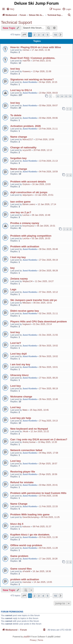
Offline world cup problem (26, 545)
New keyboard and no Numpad (29, 429)
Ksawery (26, 71)
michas (26, 50)
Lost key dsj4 (18, 354)
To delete (16, 115)
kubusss (26, 526)
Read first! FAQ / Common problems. (33, 58)
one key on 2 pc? (21, 212)
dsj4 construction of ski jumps (29, 192)
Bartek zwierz (29, 204)
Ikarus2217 (28, 139)
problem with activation (25, 579)
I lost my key (18, 257)
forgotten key (18, 158)
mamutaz (27, 582)
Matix (25, 410)
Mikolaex (27, 303)
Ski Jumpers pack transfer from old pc (34, 300)
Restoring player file (23, 472)
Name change (19, 137)
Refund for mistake (22, 482)
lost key (15, 69)
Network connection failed (26, 450)
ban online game (20, 202)
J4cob (25, 431)
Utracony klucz (19, 375)
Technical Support (16, 22)
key (12, 268)
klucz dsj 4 (17, 524)
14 (62, 96)
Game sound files (21, 569)
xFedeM (26, 571)
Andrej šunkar (29, 442)
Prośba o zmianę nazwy (25, 223)
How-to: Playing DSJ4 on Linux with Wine (36, 47)
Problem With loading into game (30, 514)
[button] (24, 35)
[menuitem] (10, 9)
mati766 (26, 61)
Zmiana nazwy (19, 279)
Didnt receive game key (25, 311)
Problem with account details (28, 182)
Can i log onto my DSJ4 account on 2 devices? (39, 439)
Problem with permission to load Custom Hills (38, 493)
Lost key (16, 386)
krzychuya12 (28, 226)
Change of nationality (23, 147)
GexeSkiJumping (30, 517)
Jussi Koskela (29, 82)
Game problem (19, 556)
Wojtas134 (27, 281)
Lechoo (26, 215)
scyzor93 (27, 150)
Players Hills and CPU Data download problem (39, 322)
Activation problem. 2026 (26, 126)
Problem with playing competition (31, 236)
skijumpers (28, 195)
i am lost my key (20, 364)
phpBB (26, 637)
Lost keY (16, 343)
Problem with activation (25, 246)
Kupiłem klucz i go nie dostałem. (30, 535)
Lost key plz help (21, 418)
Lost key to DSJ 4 (21, 90)
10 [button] (55, 35)
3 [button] (39, 35)
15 (66, 96)
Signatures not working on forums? (32, 79)
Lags (13, 289)
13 (58, 96)
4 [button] (43, 35)
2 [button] (34, 35)
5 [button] (47, 35)
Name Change (19, 504)
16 (70, 96)
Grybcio (26, 184)
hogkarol (26, 324)
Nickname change (21, 397)
